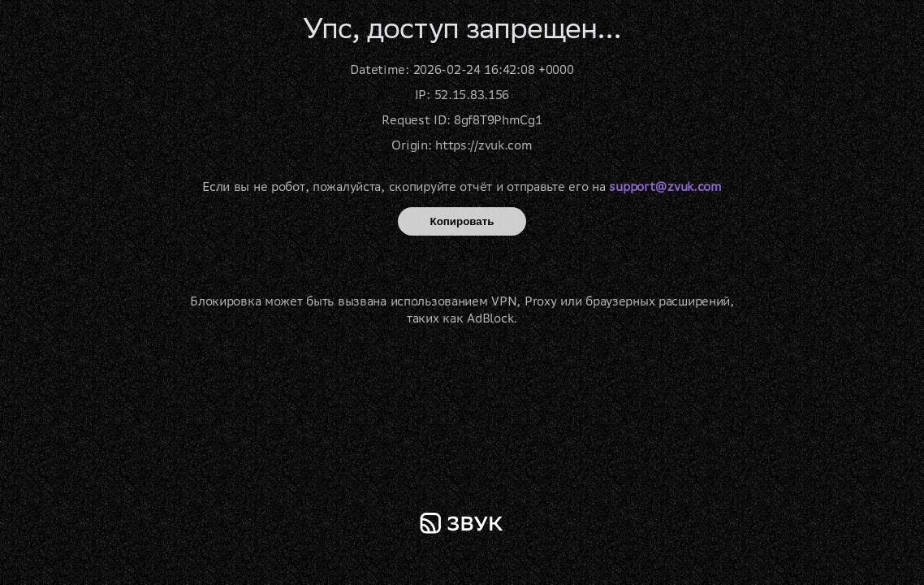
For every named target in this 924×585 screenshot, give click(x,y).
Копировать (462, 221)
